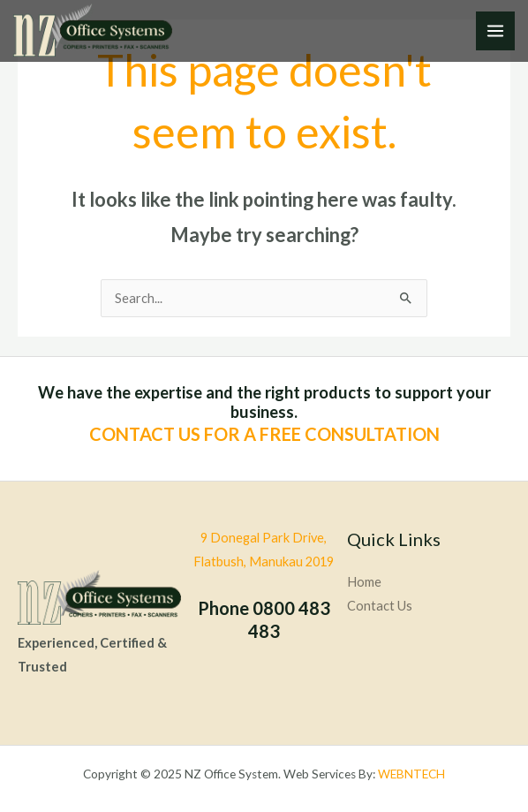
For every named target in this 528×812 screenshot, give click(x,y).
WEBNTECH (411, 774)
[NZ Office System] (93, 30)
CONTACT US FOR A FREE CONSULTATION (264, 434)
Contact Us (380, 606)
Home (364, 582)
